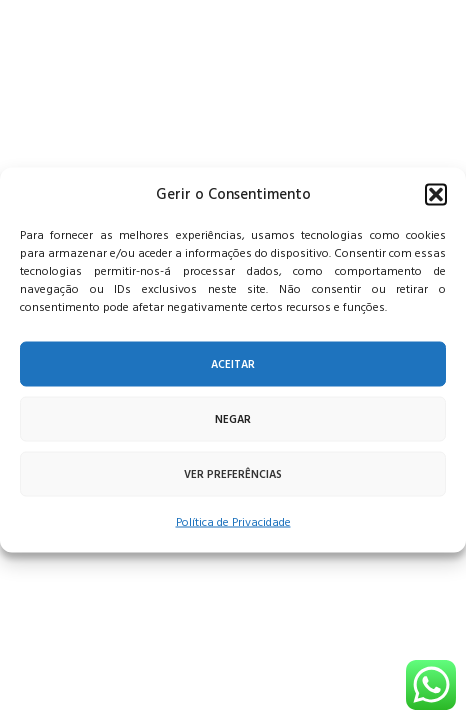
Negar (233, 419)
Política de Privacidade (233, 522)
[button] (436, 195)
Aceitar (233, 364)
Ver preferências (233, 474)
